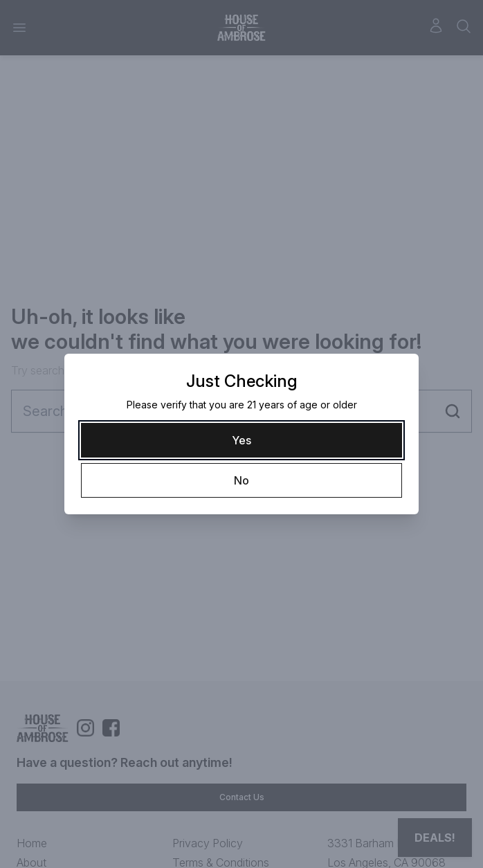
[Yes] (241, 440)
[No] (241, 480)
